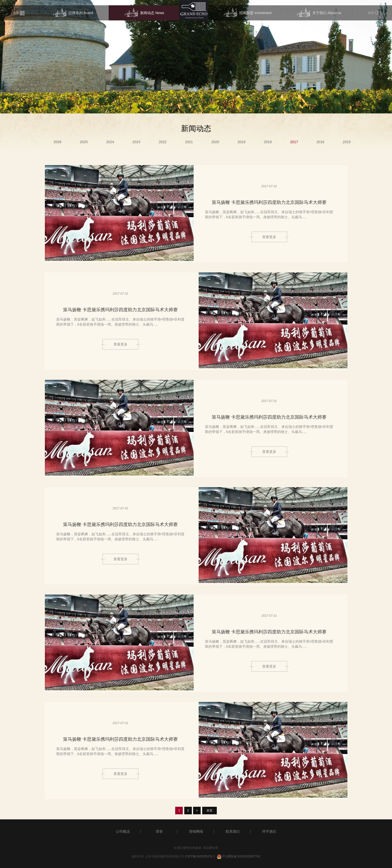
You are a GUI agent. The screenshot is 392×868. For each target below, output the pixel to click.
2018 (268, 142)
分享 (19, 13)
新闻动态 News (144, 13)
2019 (241, 142)
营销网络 (196, 831)
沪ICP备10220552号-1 (200, 856)
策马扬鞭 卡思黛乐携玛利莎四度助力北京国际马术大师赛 (269, 202)
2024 (110, 142)
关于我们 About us (319, 13)
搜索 (373, 13)
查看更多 (269, 237)
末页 (209, 811)
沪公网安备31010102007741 (241, 856)
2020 (215, 142)
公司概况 (123, 831)
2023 (136, 142)
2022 (163, 142)
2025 (84, 142)
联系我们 (233, 831)
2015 (347, 142)
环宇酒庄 (269, 831)
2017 (294, 142)
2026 (58, 142)
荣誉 (159, 831)
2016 (320, 142)
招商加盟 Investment (248, 13)
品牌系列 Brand (73, 13)
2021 (189, 142)
